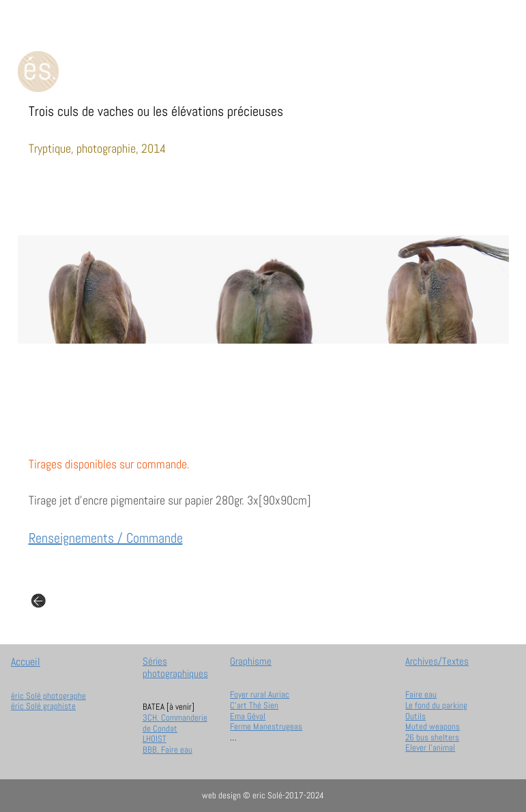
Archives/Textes (437, 661)
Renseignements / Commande (106, 538)
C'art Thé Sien (254, 705)
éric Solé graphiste (43, 706)
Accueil (26, 662)
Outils (415, 716)
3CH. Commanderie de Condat (175, 723)
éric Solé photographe (48, 696)
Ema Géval (248, 716)
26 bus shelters (432, 737)
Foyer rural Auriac (260, 694)
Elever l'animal (430, 748)
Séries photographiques (175, 667)
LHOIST (155, 739)
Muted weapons (433, 726)
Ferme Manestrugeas (266, 726)
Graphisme (251, 661)
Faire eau (421, 694)
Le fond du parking (436, 705)
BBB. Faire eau (167, 750)
